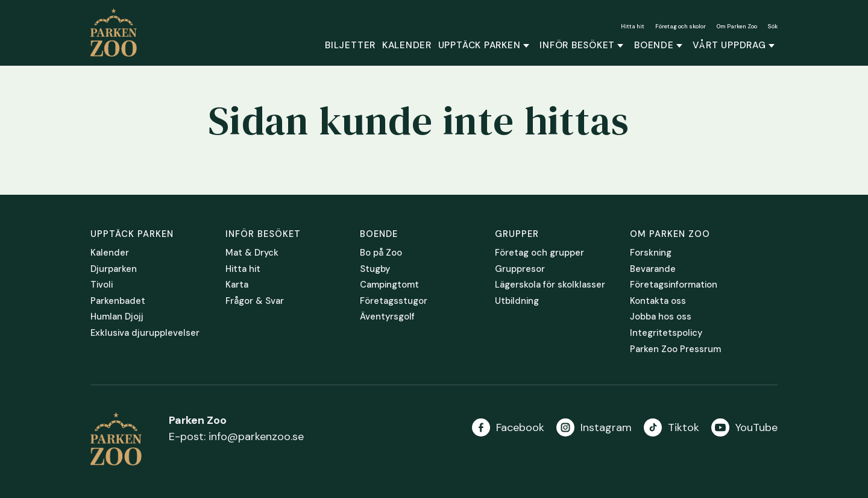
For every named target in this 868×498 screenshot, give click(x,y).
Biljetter (350, 45)
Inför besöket (577, 45)
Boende (654, 45)
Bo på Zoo (381, 253)
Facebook (520, 427)
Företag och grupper (539, 253)
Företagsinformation (674, 285)
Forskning (651, 253)
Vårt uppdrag (729, 45)
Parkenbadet (118, 301)
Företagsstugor (394, 301)
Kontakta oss (658, 301)
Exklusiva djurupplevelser (145, 333)
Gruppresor (520, 269)
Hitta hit (633, 26)
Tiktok (684, 427)
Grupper (517, 234)
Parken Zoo (118, 33)
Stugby (375, 269)
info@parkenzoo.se (256, 437)
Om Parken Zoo (737, 26)
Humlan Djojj (117, 317)
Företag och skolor (681, 26)
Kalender (407, 45)
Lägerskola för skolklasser (550, 285)
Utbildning (517, 301)
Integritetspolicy (666, 333)
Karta (237, 285)
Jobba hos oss (661, 317)
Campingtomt (389, 285)
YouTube (756, 427)
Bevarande (653, 269)
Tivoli (102, 285)
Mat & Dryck (252, 253)
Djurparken (114, 269)
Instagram (606, 427)
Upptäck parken (480, 45)
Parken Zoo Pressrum (675, 350)
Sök (773, 26)
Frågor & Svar (255, 301)
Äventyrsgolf (387, 317)
